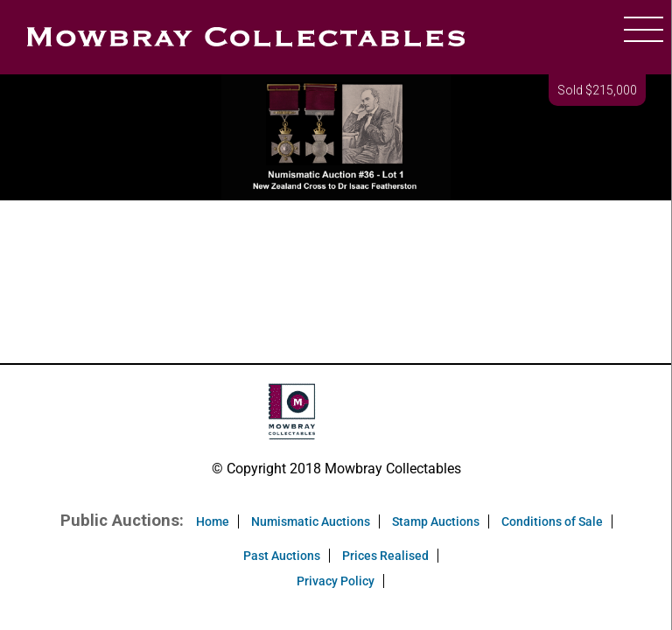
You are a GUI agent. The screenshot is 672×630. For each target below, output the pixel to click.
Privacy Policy (336, 581)
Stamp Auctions (436, 521)
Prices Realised (385, 556)
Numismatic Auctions (311, 521)
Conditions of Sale (552, 521)
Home (213, 521)
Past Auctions (282, 556)
